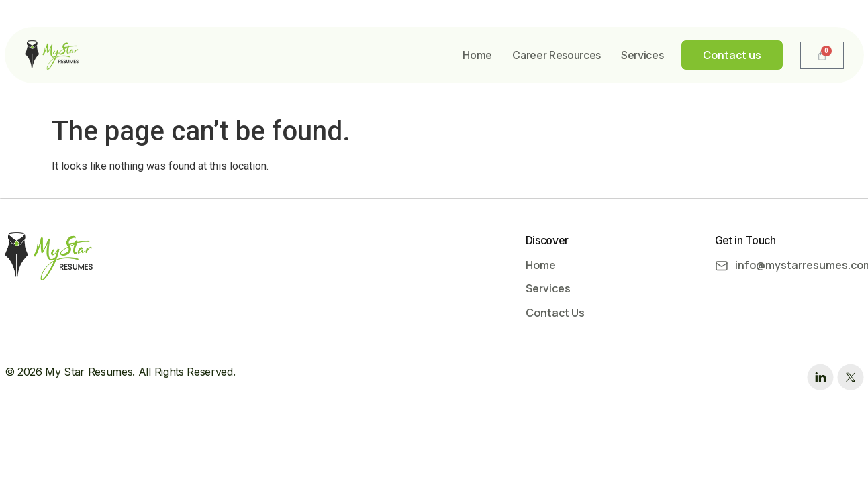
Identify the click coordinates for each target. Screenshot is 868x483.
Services (642, 55)
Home (477, 55)
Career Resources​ (557, 55)
